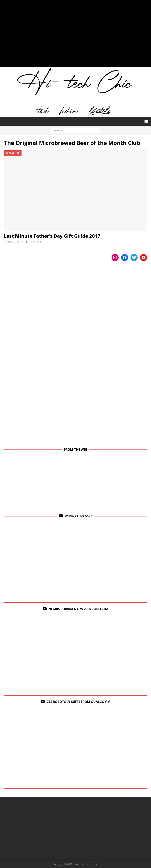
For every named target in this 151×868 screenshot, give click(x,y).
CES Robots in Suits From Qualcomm (78, 702)
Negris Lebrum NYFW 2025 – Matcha (78, 609)
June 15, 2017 (15, 242)
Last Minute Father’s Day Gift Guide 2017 (52, 236)
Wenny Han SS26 (78, 516)
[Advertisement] (75, 35)
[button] (146, 121)
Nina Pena (35, 242)
